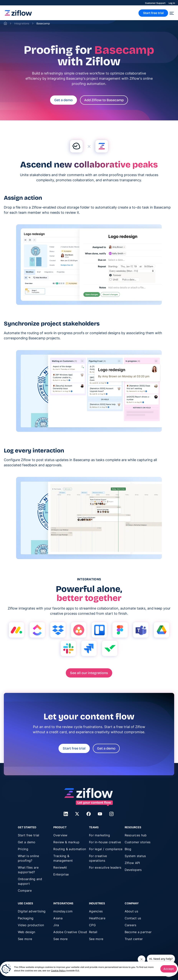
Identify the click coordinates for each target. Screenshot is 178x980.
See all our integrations (89, 673)
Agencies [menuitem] (96, 911)
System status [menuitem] (135, 856)
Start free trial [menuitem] (29, 835)
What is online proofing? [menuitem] (28, 858)
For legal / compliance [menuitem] (106, 849)
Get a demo (63, 100)
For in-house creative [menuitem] (105, 842)
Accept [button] (169, 969)
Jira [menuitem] (56, 925)
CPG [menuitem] (92, 925)
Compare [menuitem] (25, 891)
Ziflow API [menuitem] (132, 863)
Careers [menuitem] (131, 925)
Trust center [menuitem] (134, 939)
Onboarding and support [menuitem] (30, 881)
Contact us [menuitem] (133, 918)
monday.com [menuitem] (63, 911)
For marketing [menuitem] (99, 835)
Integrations (22, 24)
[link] (18, 15)
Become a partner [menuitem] (138, 932)
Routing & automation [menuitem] (70, 849)
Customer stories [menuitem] (138, 842)
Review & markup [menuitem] (66, 842)
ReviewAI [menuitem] (60, 867)
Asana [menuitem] (58, 918)
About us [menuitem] (131, 911)
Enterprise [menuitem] (61, 874)
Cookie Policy (58, 971)
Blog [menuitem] (128, 849)
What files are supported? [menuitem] (28, 870)
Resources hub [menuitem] (136, 835)
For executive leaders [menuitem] (105, 867)
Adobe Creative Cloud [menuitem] (70, 932)
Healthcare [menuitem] (97, 918)
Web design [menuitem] (27, 932)
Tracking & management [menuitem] (63, 858)
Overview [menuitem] (60, 835)
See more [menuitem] (25, 939)
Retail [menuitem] (93, 932)
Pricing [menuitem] (23, 849)
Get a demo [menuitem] (27, 842)
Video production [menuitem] (31, 925)
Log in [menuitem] (172, 3)
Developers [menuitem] (133, 870)
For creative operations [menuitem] (98, 858)
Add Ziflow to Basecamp (104, 100)
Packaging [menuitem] (26, 918)
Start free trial (74, 748)
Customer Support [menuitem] (155, 3)
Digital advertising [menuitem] (32, 911)
